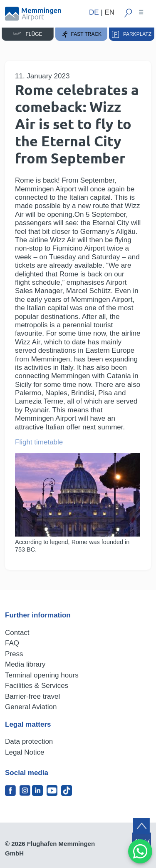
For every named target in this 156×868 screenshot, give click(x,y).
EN (109, 12)
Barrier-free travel (32, 696)
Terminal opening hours (42, 675)
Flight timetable (39, 442)
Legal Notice (25, 752)
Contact (17, 633)
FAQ (12, 643)
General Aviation (31, 707)
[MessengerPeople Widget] (140, 851)
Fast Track (81, 34)
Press (14, 654)
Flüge (27, 34)
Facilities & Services (37, 686)
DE (94, 12)
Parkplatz (132, 34)
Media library (25, 664)
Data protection (29, 741)
